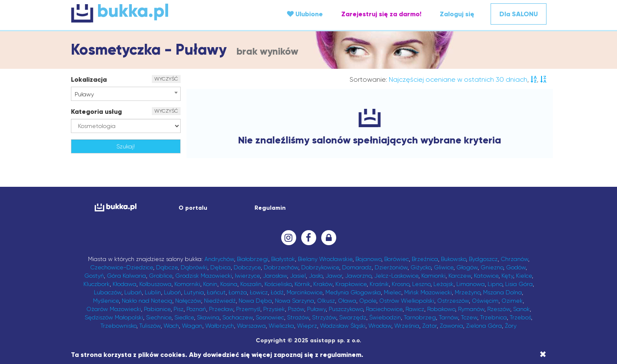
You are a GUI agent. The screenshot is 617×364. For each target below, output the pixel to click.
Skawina (208, 317)
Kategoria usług (96, 112)
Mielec (393, 292)
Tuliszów (150, 326)
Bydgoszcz (483, 259)
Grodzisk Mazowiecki (204, 276)
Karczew (460, 276)
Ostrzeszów (453, 301)
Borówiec (397, 259)
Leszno (421, 284)
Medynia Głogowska (353, 292)
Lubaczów (108, 292)
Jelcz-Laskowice (396, 276)
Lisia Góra (519, 284)
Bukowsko (453, 259)
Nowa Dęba (255, 301)
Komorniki (187, 284)
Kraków (323, 284)
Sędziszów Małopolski (114, 317)
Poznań (196, 309)
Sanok (521, 309)
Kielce (524, 276)
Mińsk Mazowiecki (428, 292)
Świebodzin (385, 317)
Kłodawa (125, 284)
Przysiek (274, 309)
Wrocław (380, 326)
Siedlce (184, 317)
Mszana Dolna (502, 292)
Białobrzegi (253, 259)
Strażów (298, 317)
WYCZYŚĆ (166, 79)
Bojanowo (368, 259)
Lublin (153, 292)
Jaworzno (358, 276)
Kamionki (433, 276)
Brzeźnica (425, 259)
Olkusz (326, 301)
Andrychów (219, 259)
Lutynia (194, 292)
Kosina (229, 284)
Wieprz (307, 326)
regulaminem (341, 355)
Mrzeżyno (467, 292)
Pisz (179, 309)
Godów (516, 267)
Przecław (221, 309)
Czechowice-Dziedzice (122, 267)
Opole (368, 301)
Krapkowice (351, 284)
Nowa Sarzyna (295, 301)
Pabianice (157, 309)
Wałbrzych (220, 326)
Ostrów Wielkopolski (407, 301)
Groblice (161, 276)
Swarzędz (353, 317)
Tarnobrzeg (420, 317)
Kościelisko (278, 284)
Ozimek (512, 301)
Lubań (133, 292)
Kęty (507, 276)
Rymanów (471, 309)
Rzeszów (499, 309)
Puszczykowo (346, 309)
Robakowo (441, 309)
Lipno (495, 284)
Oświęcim (485, 301)
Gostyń (94, 276)
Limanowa (471, 284)
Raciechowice (384, 309)
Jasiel (298, 276)
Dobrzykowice (320, 267)
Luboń (173, 292)
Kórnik (302, 284)
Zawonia (451, 326)
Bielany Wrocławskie (325, 259)
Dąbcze (167, 267)
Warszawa (251, 326)
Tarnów (448, 317)
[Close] (543, 354)
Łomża (238, 292)
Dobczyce (247, 267)
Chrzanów (514, 259)
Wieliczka (281, 326)
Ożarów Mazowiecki (114, 309)
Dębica (220, 267)
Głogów (467, 267)
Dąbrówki (194, 267)
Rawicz (415, 309)
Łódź (277, 292)
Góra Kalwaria (126, 276)
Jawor (334, 276)
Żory (511, 326)
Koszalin (251, 284)
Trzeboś (520, 317)
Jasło (316, 276)
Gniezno (492, 267)
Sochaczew (238, 317)
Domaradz (357, 267)
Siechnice (159, 317)
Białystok (283, 259)
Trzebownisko (118, 326)
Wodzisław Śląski (343, 326)
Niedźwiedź (220, 301)
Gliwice (444, 267)
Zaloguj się (457, 14)
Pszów (296, 309)
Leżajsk (443, 284)
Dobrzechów (281, 267)
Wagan (192, 326)
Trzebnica (494, 317)
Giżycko (421, 267)
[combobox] (126, 94)
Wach (171, 326)
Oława (347, 301)
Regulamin (270, 208)
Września (407, 326)
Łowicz (259, 292)
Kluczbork (97, 284)
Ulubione (305, 14)
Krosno (400, 284)
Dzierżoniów (391, 267)
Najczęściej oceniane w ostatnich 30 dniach (458, 79)
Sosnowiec (270, 317)
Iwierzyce (247, 276)
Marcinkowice (305, 292)
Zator (429, 326)
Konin (210, 284)
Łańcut (216, 292)
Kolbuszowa (155, 284)
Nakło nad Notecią (147, 301)
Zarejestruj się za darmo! (381, 14)
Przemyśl (248, 309)
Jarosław (275, 276)
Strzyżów (324, 317)
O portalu (193, 208)
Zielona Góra (484, 326)
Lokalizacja (89, 79)
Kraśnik (379, 284)
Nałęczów (188, 301)
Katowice (486, 276)
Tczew (469, 317)
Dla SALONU (519, 14)
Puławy (316, 309)
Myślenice (106, 301)
